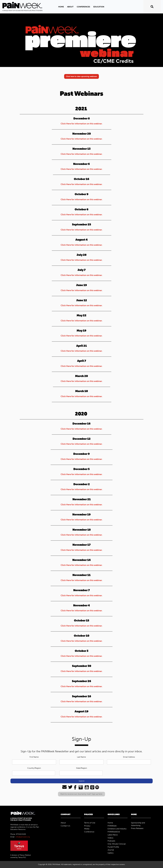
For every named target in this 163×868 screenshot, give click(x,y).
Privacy (87, 826)
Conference (89, 832)
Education (99, 7)
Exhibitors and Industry (117, 829)
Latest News (113, 835)
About (63, 823)
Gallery (111, 853)
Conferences (83, 7)
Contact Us (65, 826)
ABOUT (70, 7)
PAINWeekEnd (114, 832)
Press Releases (137, 828)
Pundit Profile (113, 847)
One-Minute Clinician (117, 844)
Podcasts (111, 841)
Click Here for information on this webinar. (82, 124)
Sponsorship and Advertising (138, 824)
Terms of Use (90, 823)
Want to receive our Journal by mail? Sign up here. (81, 794)
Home (61, 7)
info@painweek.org (23, 837)
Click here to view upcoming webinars (81, 76)
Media (87, 829)
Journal (111, 850)
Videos (110, 838)
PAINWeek (112, 826)
